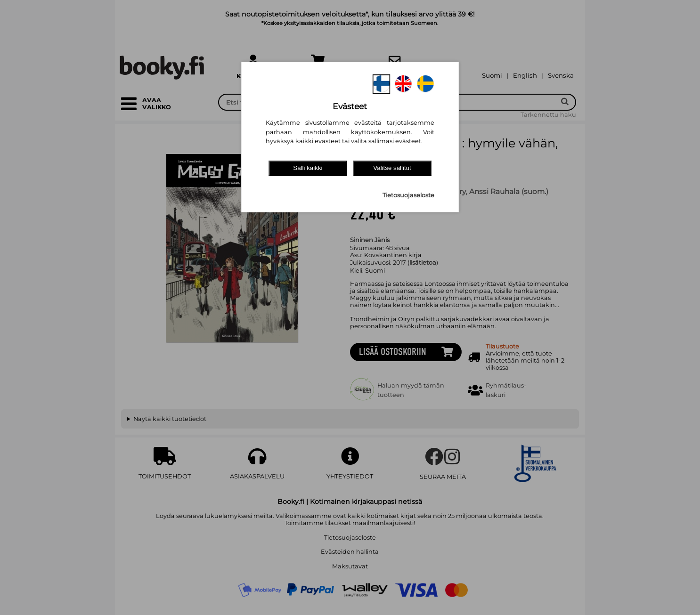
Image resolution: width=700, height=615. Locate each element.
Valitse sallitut (392, 168)
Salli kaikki (308, 168)
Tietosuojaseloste (408, 195)
